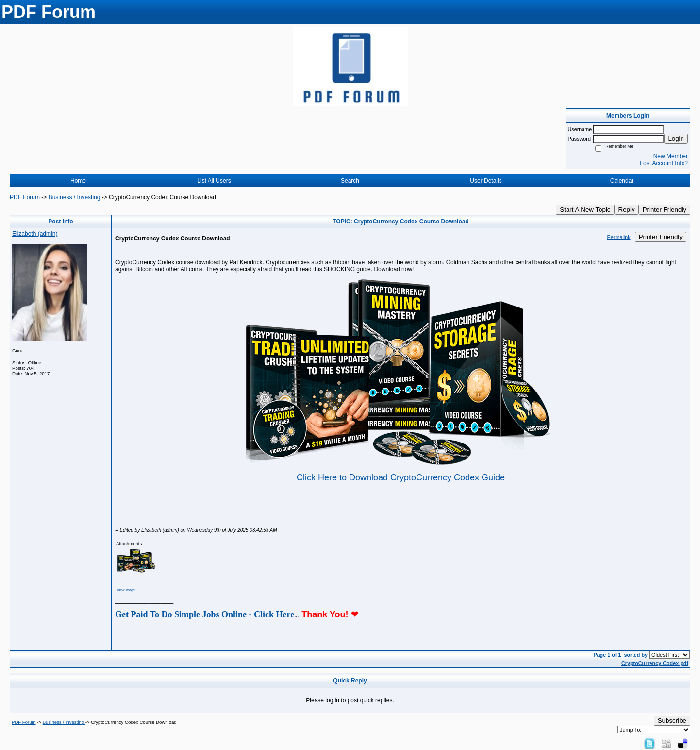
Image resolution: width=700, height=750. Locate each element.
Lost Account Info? (664, 163)
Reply (627, 210)
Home (78, 181)
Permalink (619, 237)
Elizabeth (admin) (35, 234)
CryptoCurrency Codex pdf (655, 663)
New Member (671, 156)
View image (126, 590)
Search (350, 181)
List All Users (214, 181)
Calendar (622, 181)
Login (676, 139)
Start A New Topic (585, 210)
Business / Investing (75, 197)
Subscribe (672, 721)
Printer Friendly (665, 210)
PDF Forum (25, 197)
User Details (486, 181)
